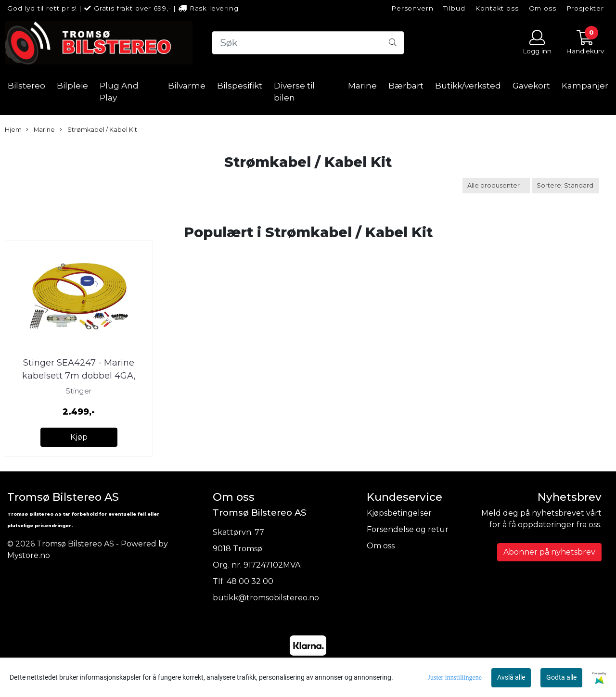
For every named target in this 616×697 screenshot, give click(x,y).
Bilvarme (187, 86)
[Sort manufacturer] (496, 185)
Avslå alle (511, 677)
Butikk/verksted (468, 86)
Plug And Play (119, 92)
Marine (362, 86)
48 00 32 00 (250, 581)
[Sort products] (565, 185)
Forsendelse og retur (408, 529)
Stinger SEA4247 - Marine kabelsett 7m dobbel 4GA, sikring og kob (79, 376)
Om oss (543, 8)
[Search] (308, 43)
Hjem (13, 130)
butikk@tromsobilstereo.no (266, 598)
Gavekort (531, 86)
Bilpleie (72, 86)
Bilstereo (26, 86)
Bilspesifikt (240, 86)
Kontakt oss (497, 8)
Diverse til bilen (294, 92)
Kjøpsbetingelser (399, 513)
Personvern (412, 8)
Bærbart (406, 86)
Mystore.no (29, 555)
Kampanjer (585, 86)
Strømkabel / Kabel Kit (98, 130)
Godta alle (561, 677)
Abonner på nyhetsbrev (549, 552)
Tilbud (454, 8)
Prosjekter (585, 8)
